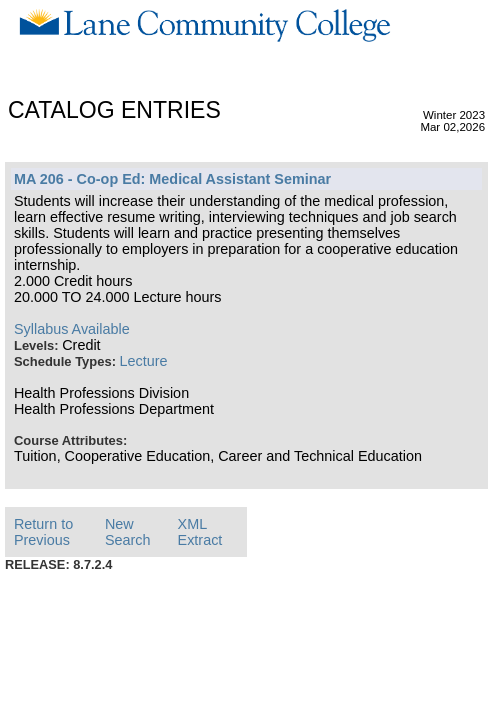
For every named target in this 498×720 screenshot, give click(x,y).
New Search (128, 532)
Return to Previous (43, 532)
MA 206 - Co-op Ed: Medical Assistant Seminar (172, 179)
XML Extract (200, 532)
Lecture (144, 361)
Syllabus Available (72, 329)
